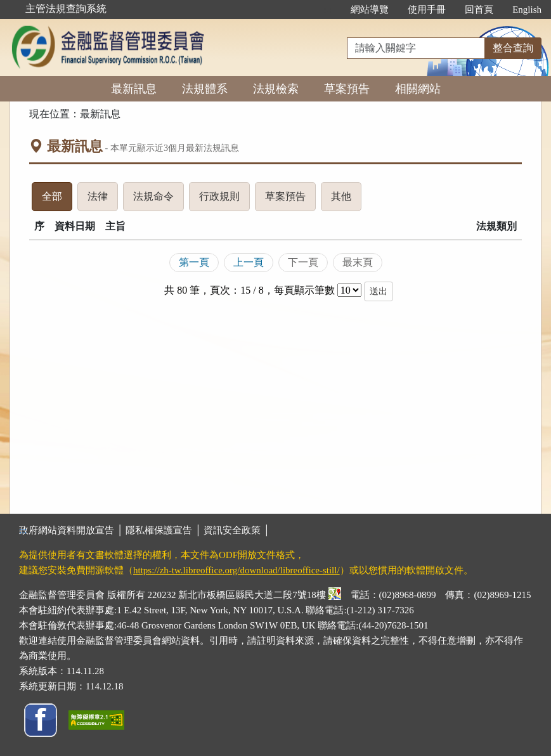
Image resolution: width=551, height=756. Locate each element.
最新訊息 (134, 89)
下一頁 (303, 262)
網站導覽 (370, 10)
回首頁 (479, 10)
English (527, 10)
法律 (103, 200)
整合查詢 (513, 48)
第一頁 (194, 262)
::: (328, 10)
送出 (379, 291)
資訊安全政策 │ (237, 530)
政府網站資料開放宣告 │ (72, 530)
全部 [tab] (57, 200)
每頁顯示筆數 (304, 290)
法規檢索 (276, 89)
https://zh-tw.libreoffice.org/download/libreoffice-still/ (237, 570)
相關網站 (418, 89)
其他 (346, 200)
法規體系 (205, 89)
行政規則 (224, 200)
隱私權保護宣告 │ (165, 530)
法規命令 (159, 200)
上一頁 (249, 262)
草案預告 (347, 89)
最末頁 (358, 262)
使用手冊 (427, 10)
